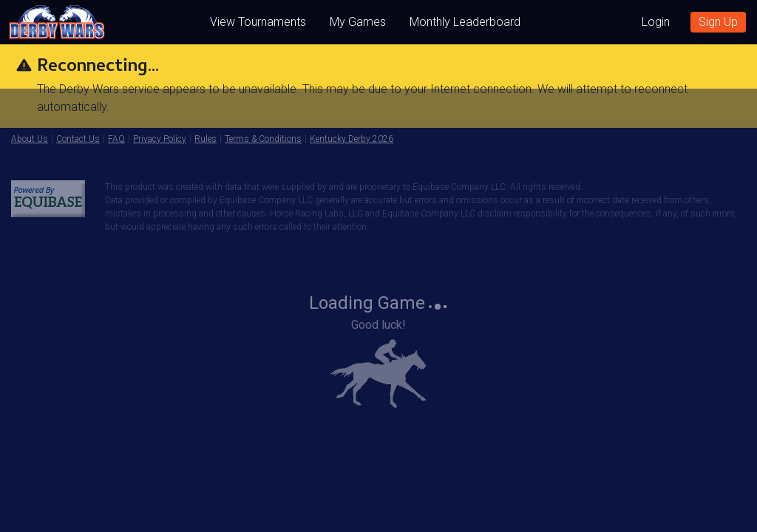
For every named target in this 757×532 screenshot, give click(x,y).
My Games (358, 22)
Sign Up (718, 22)
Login (656, 22)
